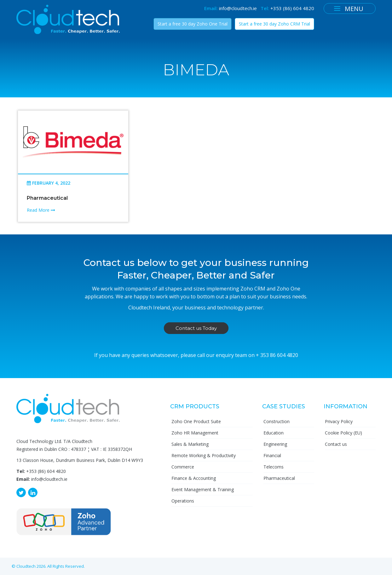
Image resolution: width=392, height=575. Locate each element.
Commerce (183, 467)
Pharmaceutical (47, 198)
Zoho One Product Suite (196, 421)
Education (274, 433)
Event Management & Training (203, 489)
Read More (41, 210)
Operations (183, 501)
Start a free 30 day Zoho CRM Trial (274, 24)
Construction (277, 421)
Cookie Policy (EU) (343, 433)
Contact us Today (196, 328)
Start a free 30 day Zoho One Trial (193, 24)
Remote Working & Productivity (204, 455)
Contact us (336, 444)
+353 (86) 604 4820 (292, 8)
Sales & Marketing (190, 444)
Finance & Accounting (194, 478)
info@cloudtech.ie (238, 8)
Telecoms (274, 467)
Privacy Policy (339, 421)
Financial (272, 455)
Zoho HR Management (195, 433)
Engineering (275, 444)
